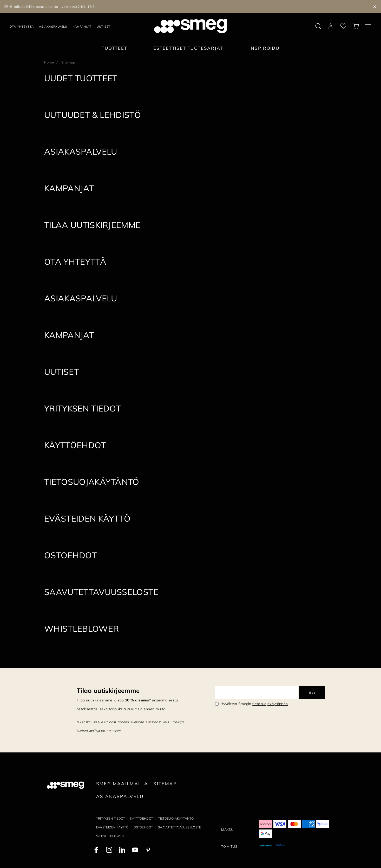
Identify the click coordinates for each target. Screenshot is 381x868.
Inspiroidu (264, 48)
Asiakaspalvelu (53, 27)
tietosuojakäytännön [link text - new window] (270, 704)
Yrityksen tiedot (111, 818)
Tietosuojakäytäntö (176, 818)
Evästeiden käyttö (112, 827)
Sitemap (165, 784)
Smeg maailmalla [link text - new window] (122, 784)
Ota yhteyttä (22, 27)
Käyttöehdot (142, 818)
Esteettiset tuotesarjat (188, 48)
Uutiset (104, 27)
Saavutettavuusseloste (180, 827)
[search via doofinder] (318, 26)
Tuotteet (114, 48)
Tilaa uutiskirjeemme (108, 690)
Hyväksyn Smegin (254, 704)
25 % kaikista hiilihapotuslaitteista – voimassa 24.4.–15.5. (50, 7)
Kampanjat (82, 27)
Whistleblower (110, 836)
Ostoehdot (143, 827)
